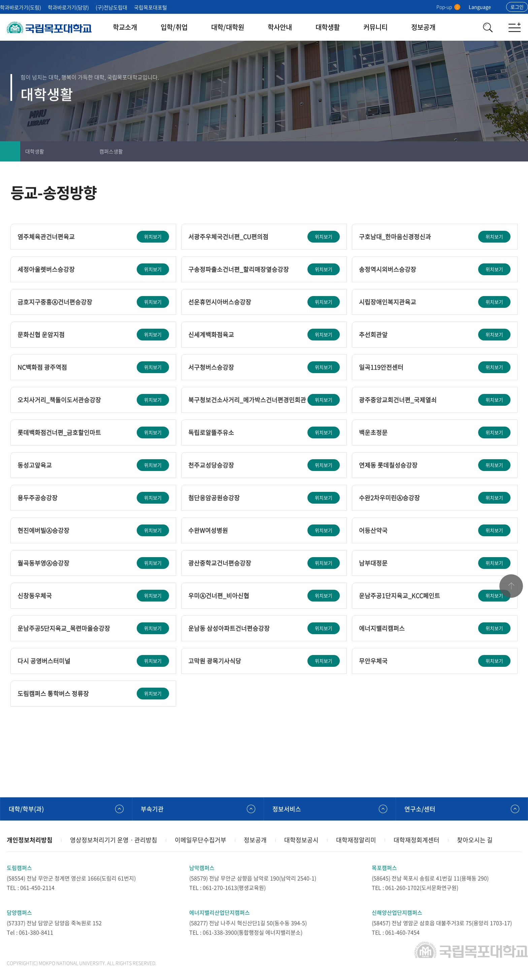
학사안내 (280, 27)
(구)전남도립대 (111, 7)
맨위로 (511, 586)
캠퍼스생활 (111, 151)
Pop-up (448, 7)
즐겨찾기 (498, 151)
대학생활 (328, 27)
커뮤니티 (375, 27)
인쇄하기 (477, 151)
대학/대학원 (228, 27)
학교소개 (125, 27)
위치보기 (153, 237)
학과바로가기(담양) (68, 7)
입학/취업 (174, 27)
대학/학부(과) (26, 809)
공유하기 (518, 151)
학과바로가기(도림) (21, 7)
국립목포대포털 (151, 7)
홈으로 (10, 151)
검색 (488, 27)
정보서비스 (287, 809)
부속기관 (152, 809)
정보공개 (423, 27)
